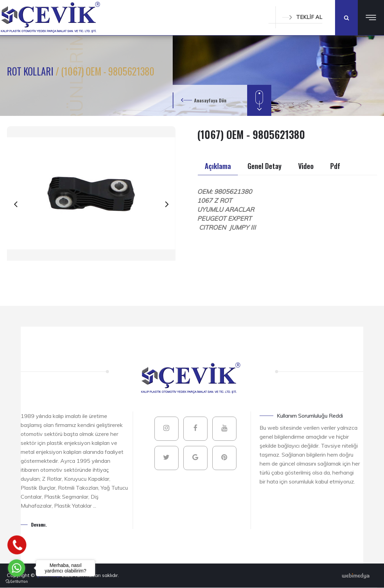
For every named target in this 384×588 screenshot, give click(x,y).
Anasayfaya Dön (210, 100)
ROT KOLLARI (31, 71)
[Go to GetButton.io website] (17, 581)
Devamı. (39, 524)
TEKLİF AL (302, 17)
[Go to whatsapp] (17, 568)
